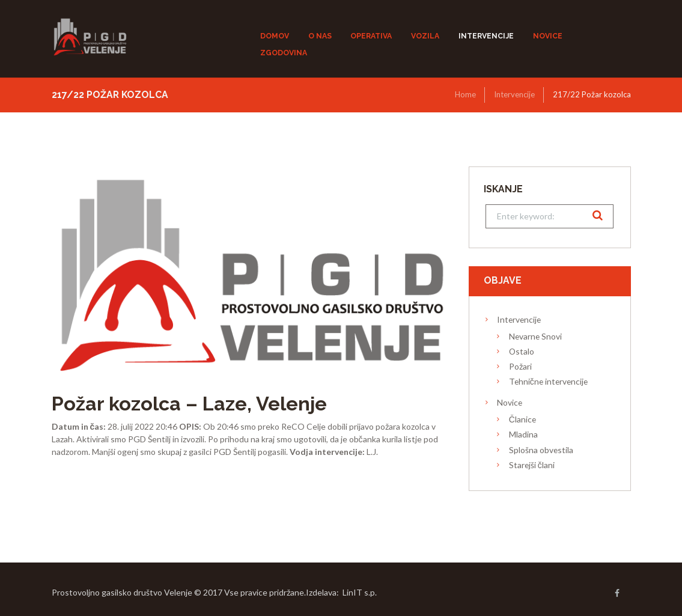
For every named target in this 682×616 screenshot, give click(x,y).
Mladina (523, 434)
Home (465, 94)
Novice (510, 402)
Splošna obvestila (541, 450)
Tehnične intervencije (548, 381)
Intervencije (514, 94)
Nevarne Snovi (535, 336)
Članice (522, 419)
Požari (520, 366)
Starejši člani (532, 465)
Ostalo (522, 351)
